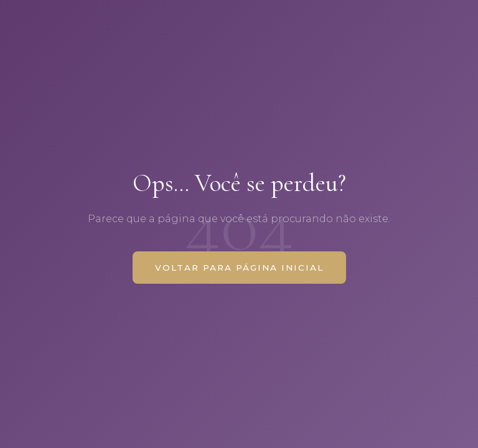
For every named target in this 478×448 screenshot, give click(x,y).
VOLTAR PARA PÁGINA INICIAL (239, 268)
